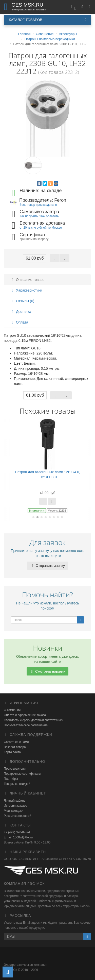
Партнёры (11, 779)
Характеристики (26, 290)
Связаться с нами (16, 742)
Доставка (21, 312)
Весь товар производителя (38, 205)
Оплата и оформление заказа (25, 715)
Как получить (29, 216)
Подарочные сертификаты (22, 774)
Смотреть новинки (48, 671)
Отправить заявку (48, 566)
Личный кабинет (15, 801)
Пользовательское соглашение (26, 725)
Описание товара (27, 280)
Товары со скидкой (17, 784)
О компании (12, 710)
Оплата (19, 322)
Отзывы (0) (22, 301)
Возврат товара (15, 747)
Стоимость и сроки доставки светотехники (34, 720)
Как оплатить (49, 216)
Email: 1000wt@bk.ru (18, 837)
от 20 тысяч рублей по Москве (41, 228)
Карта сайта (12, 752)
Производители (15, 769)
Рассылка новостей (17, 816)
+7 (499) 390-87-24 (17, 832)
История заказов (16, 806)
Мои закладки (14, 811)
